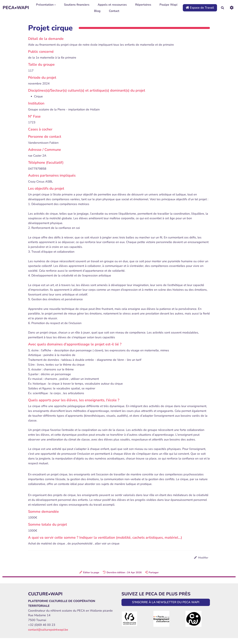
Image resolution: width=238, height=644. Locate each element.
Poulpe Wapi (168, 5)
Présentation (46, 5)
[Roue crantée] (232, 8)
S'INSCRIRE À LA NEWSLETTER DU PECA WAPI (166, 602)
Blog (97, 11)
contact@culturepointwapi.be (48, 630)
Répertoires (143, 5)
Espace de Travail (200, 8)
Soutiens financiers (77, 5)
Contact (114, 11)
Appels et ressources (112, 5)
